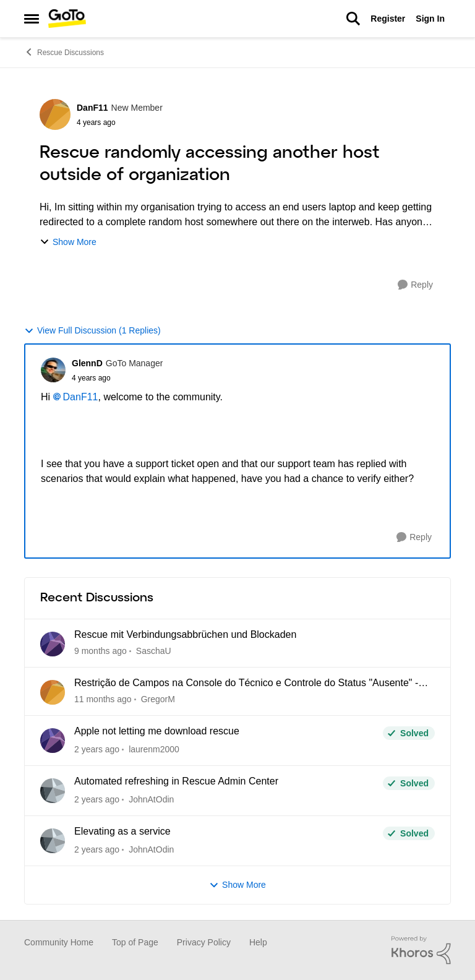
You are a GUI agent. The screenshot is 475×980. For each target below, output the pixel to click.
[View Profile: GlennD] (53, 370)
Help (258, 942)
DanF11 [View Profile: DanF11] (92, 108)
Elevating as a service (122, 831)
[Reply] (415, 285)
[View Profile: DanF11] (55, 114)
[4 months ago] (97, 750)
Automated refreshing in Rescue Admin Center (176, 781)
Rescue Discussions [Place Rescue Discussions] (64, 52)
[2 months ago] (103, 699)
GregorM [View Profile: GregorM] (158, 699)
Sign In (430, 19)
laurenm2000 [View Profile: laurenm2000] (154, 749)
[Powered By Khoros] (421, 950)
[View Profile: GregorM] (53, 692)
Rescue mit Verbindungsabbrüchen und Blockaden (185, 634)
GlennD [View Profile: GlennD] (87, 363)
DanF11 (81, 397)
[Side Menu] (32, 19)
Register (388, 19)
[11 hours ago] (101, 651)
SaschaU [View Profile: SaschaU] (154, 651)
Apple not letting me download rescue (157, 731)
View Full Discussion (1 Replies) (92, 331)
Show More (68, 242)
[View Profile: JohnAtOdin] (53, 791)
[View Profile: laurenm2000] (53, 741)
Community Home (59, 942)
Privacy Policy (204, 942)
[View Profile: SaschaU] (53, 644)
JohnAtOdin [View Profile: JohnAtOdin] (151, 799)
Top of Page (135, 942)
